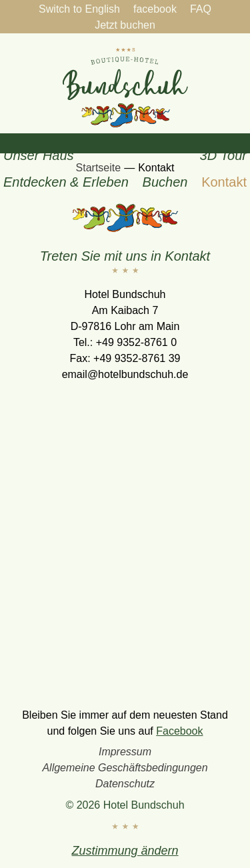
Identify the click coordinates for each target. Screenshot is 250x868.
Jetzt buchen (125, 25)
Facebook (179, 731)
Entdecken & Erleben (66, 182)
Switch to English (79, 9)
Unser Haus (39, 155)
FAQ (201, 9)
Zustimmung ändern (125, 851)
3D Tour (223, 155)
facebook (155, 9)
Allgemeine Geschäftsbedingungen (125, 768)
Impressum (125, 752)
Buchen (165, 182)
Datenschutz (125, 784)
